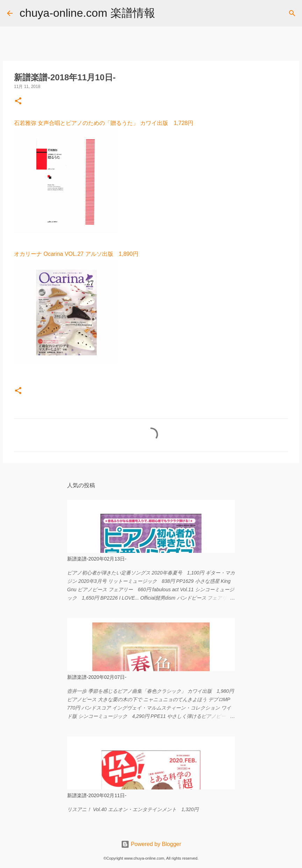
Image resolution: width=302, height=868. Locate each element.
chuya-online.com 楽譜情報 (87, 13)
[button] (18, 102)
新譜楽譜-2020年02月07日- (97, 677)
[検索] (165, 13)
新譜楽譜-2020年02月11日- (97, 795)
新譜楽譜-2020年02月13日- (97, 559)
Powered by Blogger (151, 844)
